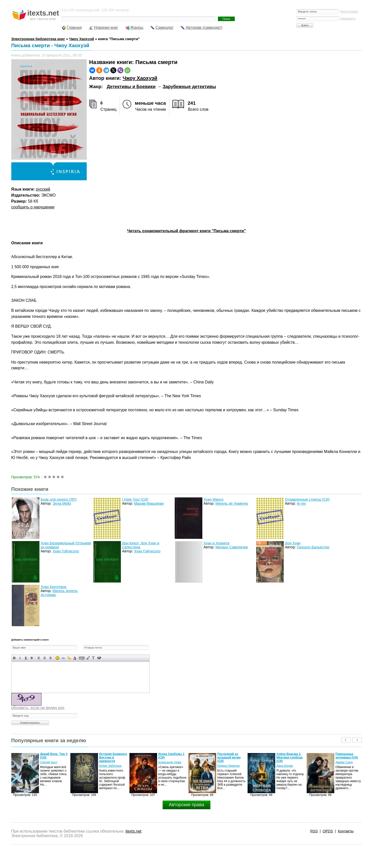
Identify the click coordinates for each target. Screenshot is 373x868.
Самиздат (165, 27)
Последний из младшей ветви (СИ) (229, 758)
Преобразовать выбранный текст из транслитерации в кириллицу (93, 658)
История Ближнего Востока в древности (113, 758)
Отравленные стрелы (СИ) (307, 499)
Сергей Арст (49, 762)
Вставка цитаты (88, 658)
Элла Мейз (62, 503)
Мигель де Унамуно (232, 503)
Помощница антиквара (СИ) (347, 756)
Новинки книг (106, 27)
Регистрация (349, 12)
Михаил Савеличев (232, 547)
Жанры (137, 27)
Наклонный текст (20, 658)
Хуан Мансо (214, 499)
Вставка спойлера (99, 658)
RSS (314, 831)
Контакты (346, 831)
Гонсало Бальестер (313, 547)
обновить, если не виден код (38, 708)
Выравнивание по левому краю (39, 658)
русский (43, 189)
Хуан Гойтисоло (66, 551)
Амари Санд (344, 762)
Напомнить (348, 19)
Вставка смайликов (57, 658)
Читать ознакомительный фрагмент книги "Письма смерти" (187, 231)
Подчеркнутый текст (26, 658)
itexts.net (133, 831)
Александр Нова (170, 762)
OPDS (328, 831)
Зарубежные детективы (189, 87)
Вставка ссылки (63, 658)
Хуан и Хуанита (217, 543)
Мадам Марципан (149, 503)
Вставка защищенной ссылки (69, 658)
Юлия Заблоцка (110, 766)
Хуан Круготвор (54, 587)
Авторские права (187, 805)
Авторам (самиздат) (204, 27)
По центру (45, 658)
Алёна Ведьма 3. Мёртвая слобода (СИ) (290, 758)
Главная (74, 27)
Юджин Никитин (229, 766)
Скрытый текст (82, 658)
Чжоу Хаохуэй (140, 78)
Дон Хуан (293, 543)
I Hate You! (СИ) (135, 499)
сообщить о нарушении (33, 207)
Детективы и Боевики (131, 87)
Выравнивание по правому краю (50, 658)
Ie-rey (301, 503)
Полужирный (14, 658)
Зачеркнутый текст (32, 658)
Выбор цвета (75, 658)
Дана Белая (285, 766)
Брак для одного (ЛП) (59, 499)
